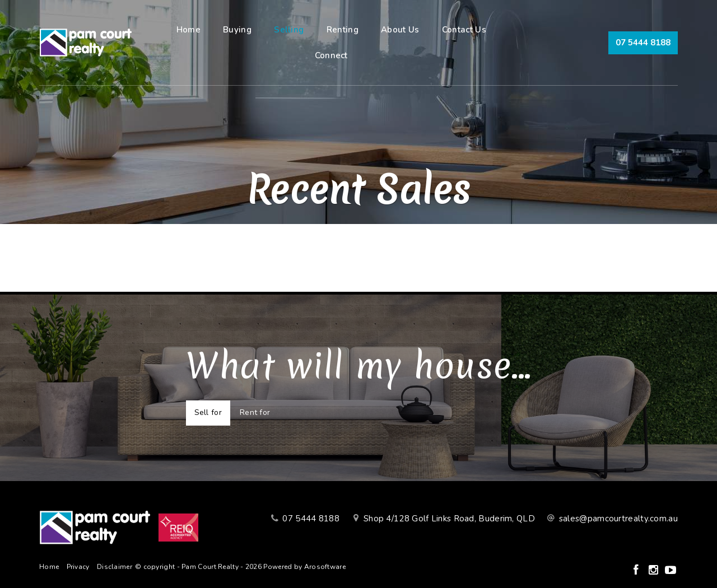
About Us (400, 30)
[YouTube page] (671, 571)
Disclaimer (115, 567)
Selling (289, 30)
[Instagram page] (655, 571)
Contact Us (464, 30)
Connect (331, 55)
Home (188, 30)
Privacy (78, 567)
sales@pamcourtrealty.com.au (618, 519)
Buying (237, 30)
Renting (343, 30)
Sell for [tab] (208, 412)
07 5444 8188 (643, 43)
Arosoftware (325, 567)
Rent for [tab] (255, 412)
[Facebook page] (637, 571)
